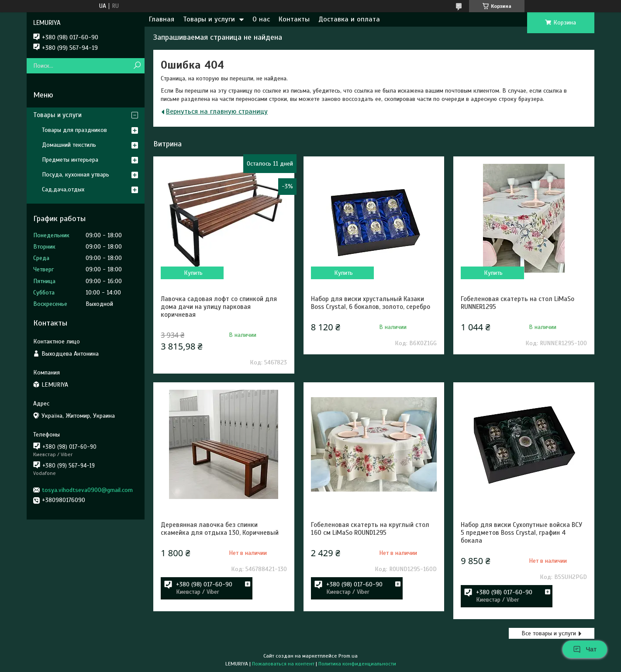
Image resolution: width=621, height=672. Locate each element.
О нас (261, 19)
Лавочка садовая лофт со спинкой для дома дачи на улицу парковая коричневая (219, 307)
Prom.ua (348, 656)
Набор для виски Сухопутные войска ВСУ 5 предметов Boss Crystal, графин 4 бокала (521, 533)
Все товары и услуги (549, 633)
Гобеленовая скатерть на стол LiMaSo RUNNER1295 (517, 303)
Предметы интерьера (70, 160)
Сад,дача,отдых (63, 189)
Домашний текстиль (69, 145)
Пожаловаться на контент (283, 664)
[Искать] (137, 66)
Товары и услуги (209, 19)
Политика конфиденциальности (357, 664)
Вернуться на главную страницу (217, 111)
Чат (585, 649)
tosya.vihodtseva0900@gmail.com (87, 490)
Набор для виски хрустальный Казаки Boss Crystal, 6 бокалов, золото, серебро (371, 303)
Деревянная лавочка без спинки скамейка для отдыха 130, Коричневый (220, 529)
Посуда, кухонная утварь (76, 175)
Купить (193, 273)
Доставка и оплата (349, 19)
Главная (162, 19)
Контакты (294, 19)
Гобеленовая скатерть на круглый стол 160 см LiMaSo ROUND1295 (370, 529)
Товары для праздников (74, 130)
